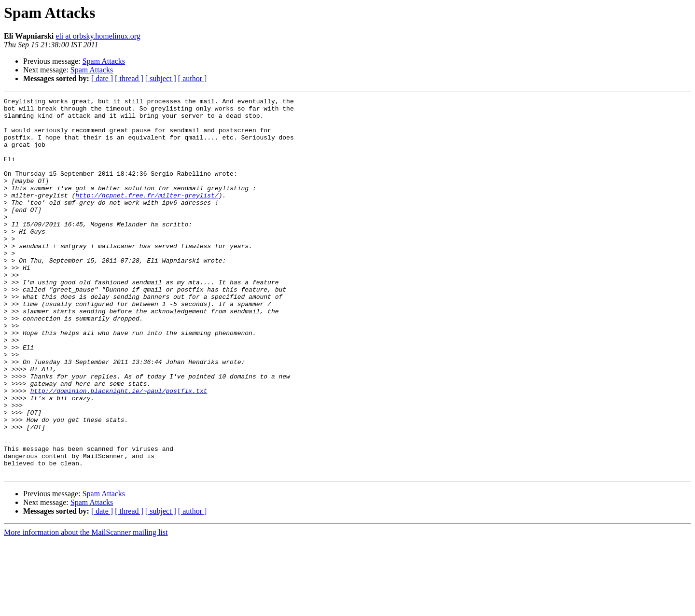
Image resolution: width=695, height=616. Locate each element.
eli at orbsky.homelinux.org (98, 36)
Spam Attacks (104, 61)
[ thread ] (129, 78)
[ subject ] (161, 78)
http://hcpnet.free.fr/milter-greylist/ (147, 215)
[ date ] (102, 78)
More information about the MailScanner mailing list (86, 608)
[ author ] (193, 78)
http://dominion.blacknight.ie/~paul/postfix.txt (119, 450)
